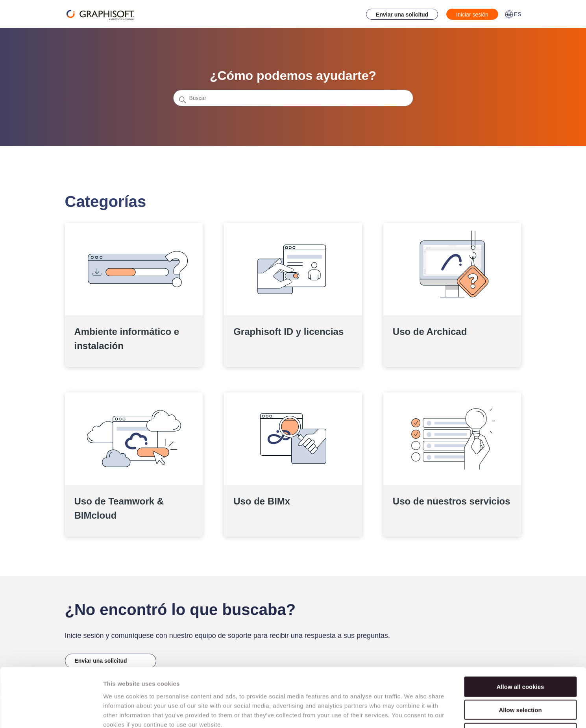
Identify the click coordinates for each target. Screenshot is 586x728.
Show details (413, 712)
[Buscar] (293, 98)
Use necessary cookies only (520, 678)
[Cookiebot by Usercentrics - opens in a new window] (51, 713)
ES (513, 14)
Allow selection (520, 655)
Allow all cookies (520, 631)
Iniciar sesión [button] (472, 15)
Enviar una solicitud (402, 15)
